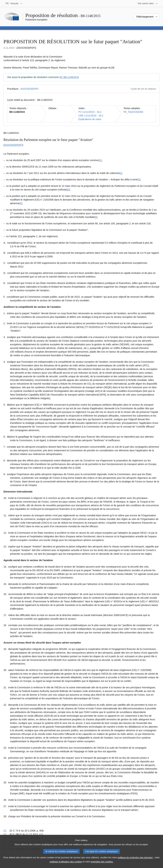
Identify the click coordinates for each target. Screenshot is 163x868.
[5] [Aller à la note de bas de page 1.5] (21, 203)
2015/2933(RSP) (29, 89)
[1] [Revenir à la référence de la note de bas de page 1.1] (5, 831)
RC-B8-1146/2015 (69, 77)
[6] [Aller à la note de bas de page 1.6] (96, 217)
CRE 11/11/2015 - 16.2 (91, 116)
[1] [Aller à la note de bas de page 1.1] (101, 160)
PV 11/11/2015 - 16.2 (90, 112)
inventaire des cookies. (102, 865)
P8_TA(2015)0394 (133, 112)
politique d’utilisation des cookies (66, 865)
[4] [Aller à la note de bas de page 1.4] (69, 190)
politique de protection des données (135, 861)
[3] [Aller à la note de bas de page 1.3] (139, 180)
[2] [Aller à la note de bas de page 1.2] (121, 173)
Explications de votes (90, 119)
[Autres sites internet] (148, 3)
